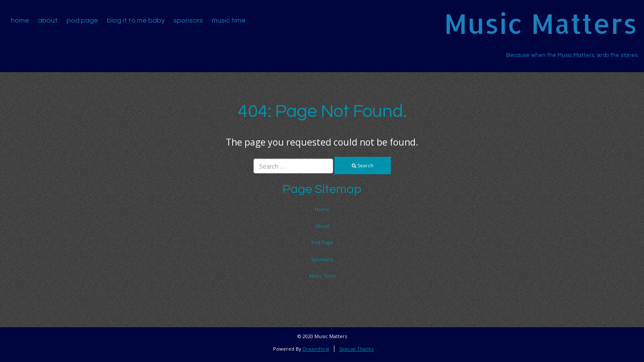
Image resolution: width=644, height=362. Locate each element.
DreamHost (316, 349)
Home (20, 20)
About (48, 20)
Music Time (229, 20)
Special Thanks (356, 349)
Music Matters (541, 23)
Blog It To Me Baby (136, 20)
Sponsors (188, 20)
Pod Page (82, 20)
